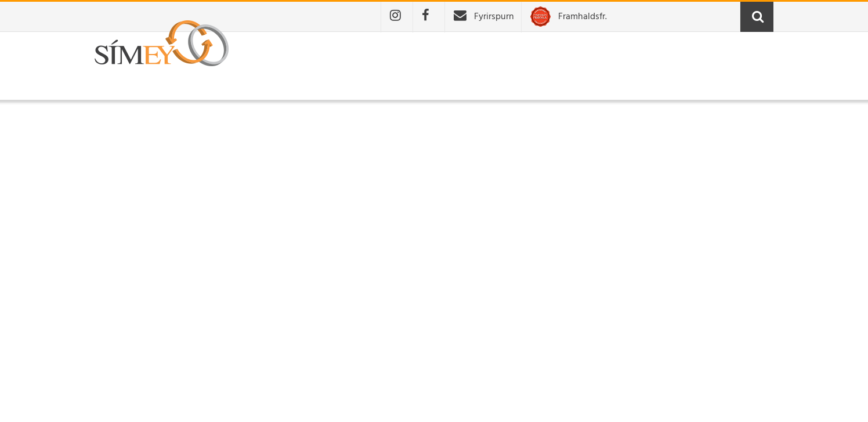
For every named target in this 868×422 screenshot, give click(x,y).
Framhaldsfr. (583, 17)
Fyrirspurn (494, 17)
